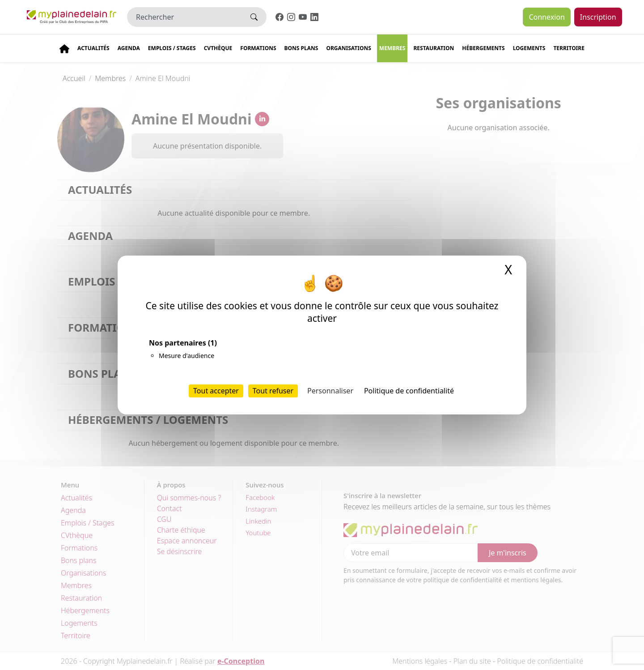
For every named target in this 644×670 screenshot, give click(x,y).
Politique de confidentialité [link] (409, 391)
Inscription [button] (598, 17)
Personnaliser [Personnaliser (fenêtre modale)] (330, 391)
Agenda (129, 48)
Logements (529, 48)
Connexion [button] (547, 17)
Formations (258, 48)
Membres (392, 48)
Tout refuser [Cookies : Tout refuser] (273, 391)
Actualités (93, 48)
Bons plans (301, 48)
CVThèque (218, 48)
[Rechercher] (184, 17)
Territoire (569, 48)
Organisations (348, 48)
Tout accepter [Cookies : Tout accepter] (216, 391)
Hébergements (483, 48)
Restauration (434, 48)
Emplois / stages (172, 48)
